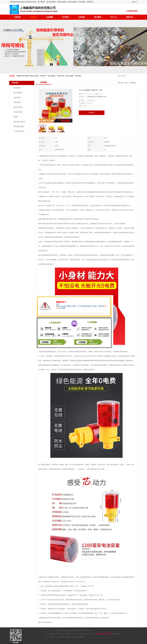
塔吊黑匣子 (17, 88)
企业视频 (49, 17)
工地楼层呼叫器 (19, 131)
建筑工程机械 (97, 97)
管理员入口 (75, 637)
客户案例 (98, 17)
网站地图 (82, 637)
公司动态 (82, 17)
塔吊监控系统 (18, 112)
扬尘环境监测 (18, 107)
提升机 (104, 97)
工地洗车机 (17, 102)
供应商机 (33, 17)
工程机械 (89, 97)
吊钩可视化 (17, 98)
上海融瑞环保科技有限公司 (103, 634)
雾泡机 (16, 117)
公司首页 (17, 17)
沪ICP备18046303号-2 (87, 634)
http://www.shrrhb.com (45, 622)
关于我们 (65, 17)
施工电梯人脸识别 (19, 122)
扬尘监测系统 (18, 93)
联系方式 (130, 17)
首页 (126, 83)
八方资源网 (61, 637)
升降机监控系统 (19, 127)
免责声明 (68, 637)
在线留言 (92, 113)
